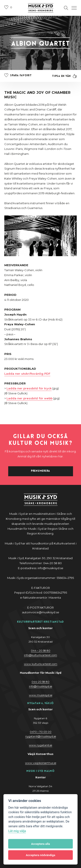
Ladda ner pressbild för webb (29, 398)
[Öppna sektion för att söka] (66, 8)
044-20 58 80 (40, 682)
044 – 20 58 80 (41, 650)
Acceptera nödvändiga (40, 855)
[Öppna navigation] (74, 8)
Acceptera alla (40, 844)
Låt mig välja (17, 831)
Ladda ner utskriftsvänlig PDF (27, 374)
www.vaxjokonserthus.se (41, 763)
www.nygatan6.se (40, 745)
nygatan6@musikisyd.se (41, 736)
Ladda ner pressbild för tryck (29, 388)
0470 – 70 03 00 (41, 732)
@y (40, 686)
